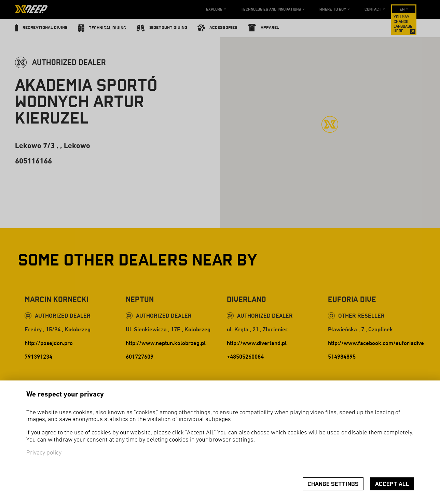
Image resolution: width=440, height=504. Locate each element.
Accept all (392, 484)
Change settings (333, 484)
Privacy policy (44, 453)
